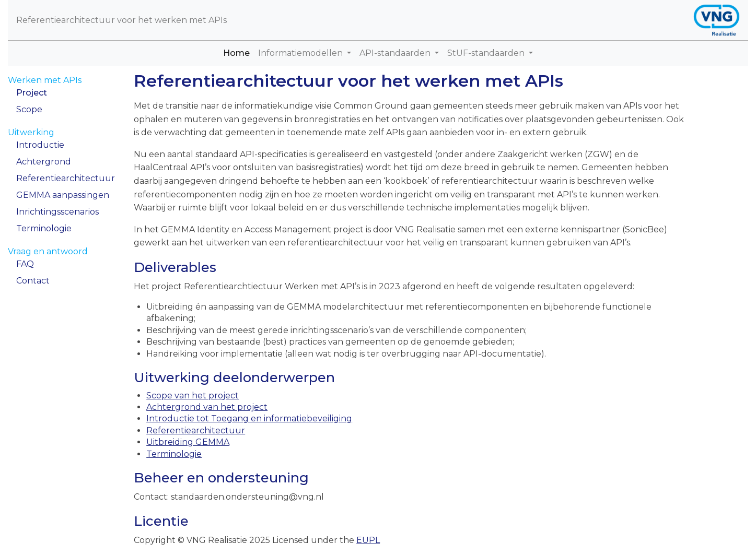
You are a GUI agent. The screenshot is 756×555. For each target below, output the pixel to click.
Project (32, 93)
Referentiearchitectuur (66, 178)
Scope (29, 109)
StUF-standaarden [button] (487, 53)
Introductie (40, 145)
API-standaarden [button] (396, 53)
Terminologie (44, 228)
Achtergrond (44, 162)
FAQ (25, 264)
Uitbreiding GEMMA (188, 442)
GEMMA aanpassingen (63, 195)
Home (239, 53)
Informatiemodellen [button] (301, 53)
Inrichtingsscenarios (57, 212)
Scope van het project (193, 395)
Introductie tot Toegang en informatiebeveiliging (249, 418)
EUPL (368, 540)
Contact (33, 281)
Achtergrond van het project (207, 407)
